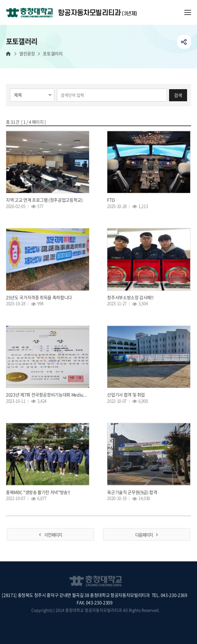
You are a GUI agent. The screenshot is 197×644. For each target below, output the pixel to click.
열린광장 (27, 54)
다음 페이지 (144, 535)
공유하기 (184, 42)
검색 (178, 95)
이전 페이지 (53, 535)
